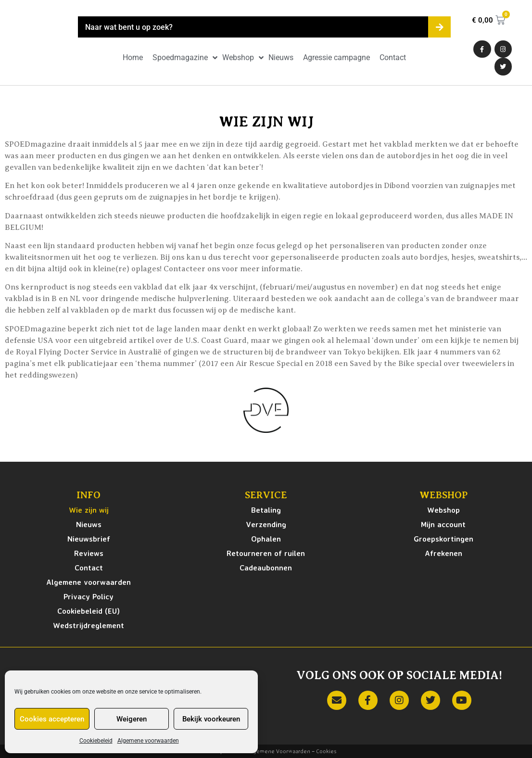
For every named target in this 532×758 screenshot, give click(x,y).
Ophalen (266, 539)
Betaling (266, 510)
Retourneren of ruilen (266, 553)
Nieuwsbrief (89, 539)
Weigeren (132, 719)
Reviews (89, 553)
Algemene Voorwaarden (279, 751)
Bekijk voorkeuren (211, 719)
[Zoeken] (439, 27)
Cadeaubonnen (266, 568)
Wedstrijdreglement (89, 625)
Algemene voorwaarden (148, 741)
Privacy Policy (89, 596)
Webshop (443, 510)
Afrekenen (443, 553)
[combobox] (253, 27)
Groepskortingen (443, 539)
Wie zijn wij (89, 510)
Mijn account (443, 524)
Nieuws (89, 524)
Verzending (266, 524)
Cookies (326, 751)
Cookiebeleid (96, 741)
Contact (89, 568)
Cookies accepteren (52, 719)
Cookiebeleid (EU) (89, 611)
